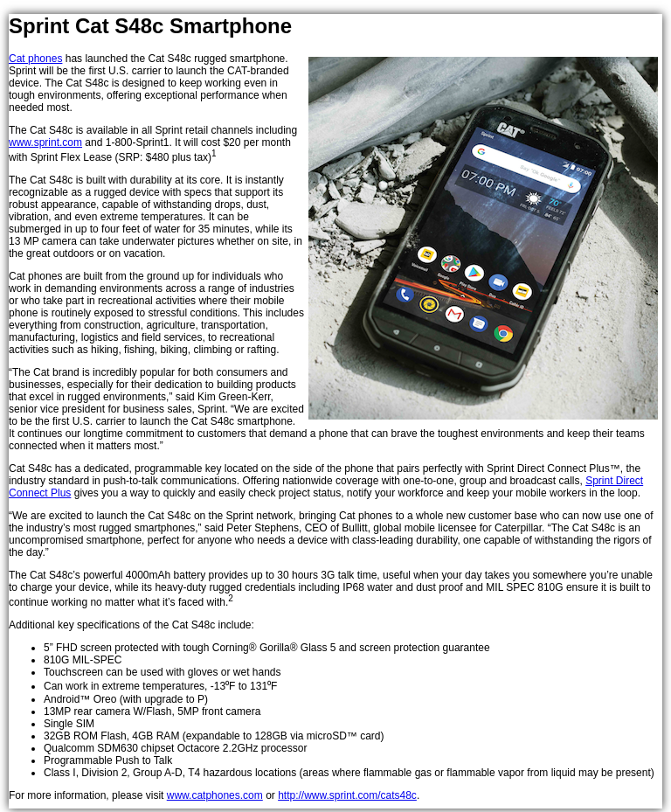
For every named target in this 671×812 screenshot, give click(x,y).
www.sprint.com (45, 142)
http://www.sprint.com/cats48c (347, 795)
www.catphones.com (215, 795)
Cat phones (35, 59)
